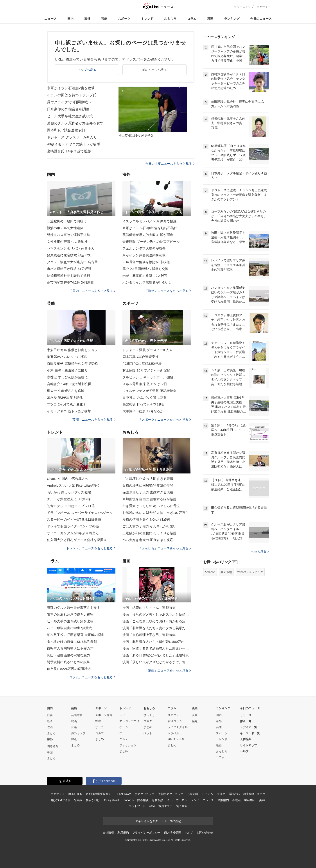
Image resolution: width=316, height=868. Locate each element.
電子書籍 (182, 806)
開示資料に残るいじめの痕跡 (69, 662)
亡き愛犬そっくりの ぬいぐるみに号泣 (151, 506)
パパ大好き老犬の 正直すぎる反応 (148, 540)
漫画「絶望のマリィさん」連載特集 (149, 608)
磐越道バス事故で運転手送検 (69, 235)
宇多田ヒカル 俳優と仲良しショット (74, 350)
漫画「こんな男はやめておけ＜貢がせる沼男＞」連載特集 (157, 621)
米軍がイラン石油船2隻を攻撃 (71, 88)
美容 (262, 800)
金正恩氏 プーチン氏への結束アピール (151, 242)
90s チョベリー (178, 739)
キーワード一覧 (250, 733)
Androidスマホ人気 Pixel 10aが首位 (73, 485)
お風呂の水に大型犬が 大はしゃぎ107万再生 (156, 513)
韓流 (74, 739)
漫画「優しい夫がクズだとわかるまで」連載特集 (157, 662)
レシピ (195, 800)
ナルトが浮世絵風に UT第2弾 (69, 499)
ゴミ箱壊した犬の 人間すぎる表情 (148, 479)
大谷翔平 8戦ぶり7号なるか (143, 411)
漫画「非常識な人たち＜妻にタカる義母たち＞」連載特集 (157, 628)
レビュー (125, 715)
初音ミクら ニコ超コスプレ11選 (71, 506)
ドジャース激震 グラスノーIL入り (148, 350)
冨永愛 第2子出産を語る (65, 397)
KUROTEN (75, 794)
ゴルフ (100, 733)
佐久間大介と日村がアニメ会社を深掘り (77, 540)
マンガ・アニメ (129, 721)
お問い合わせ (205, 833)
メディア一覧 (248, 727)
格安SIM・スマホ (254, 794)
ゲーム (124, 727)
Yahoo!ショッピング (250, 572)
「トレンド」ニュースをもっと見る (89, 548)
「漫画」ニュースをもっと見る (168, 670)
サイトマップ (248, 745)
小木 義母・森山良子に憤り (67, 370)
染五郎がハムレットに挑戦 (67, 357)
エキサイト (264, 7)
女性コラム (175, 721)
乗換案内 (223, 800)
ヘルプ (244, 751)
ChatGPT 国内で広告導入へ (68, 479)
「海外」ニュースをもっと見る (168, 291)
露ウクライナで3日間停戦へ (69, 102)
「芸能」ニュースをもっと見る (92, 420)
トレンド (147, 19)
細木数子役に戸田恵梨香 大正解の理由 (76, 635)
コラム (192, 19)
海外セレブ (78, 733)
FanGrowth (124, 794)
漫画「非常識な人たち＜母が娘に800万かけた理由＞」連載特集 (157, 642)
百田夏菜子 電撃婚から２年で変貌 (72, 363)
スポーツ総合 (104, 715)
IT (121, 733)
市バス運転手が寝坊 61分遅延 (69, 269)
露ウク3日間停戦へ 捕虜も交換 (145, 269)
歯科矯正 (250, 800)
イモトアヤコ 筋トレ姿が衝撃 (69, 411)
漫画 (210, 19)
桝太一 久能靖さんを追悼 (66, 391)
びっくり (149, 715)
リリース (246, 715)
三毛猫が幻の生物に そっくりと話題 (149, 533)
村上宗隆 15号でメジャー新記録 (146, 370)
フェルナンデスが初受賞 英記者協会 (149, 391)
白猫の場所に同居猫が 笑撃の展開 (148, 485)
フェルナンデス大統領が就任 (144, 248)
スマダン (173, 715)
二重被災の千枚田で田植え (67, 221)
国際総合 (53, 746)
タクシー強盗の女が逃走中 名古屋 (72, 262)
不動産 (237, 800)
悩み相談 (143, 800)
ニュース (50, 19)
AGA (152, 806)
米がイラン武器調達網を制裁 (144, 255)
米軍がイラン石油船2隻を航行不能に (150, 228)
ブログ (221, 794)
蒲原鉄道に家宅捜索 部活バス (69, 255)
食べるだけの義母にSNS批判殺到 (72, 642)
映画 (74, 721)
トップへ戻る (87, 70)
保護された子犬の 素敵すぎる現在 (148, 492)
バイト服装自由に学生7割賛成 (69, 628)
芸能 (104, 19)
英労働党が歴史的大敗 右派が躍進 (148, 235)
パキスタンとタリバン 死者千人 (71, 248)
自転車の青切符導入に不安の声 (70, 648)
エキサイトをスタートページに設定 (158, 821)
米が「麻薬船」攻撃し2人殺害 (145, 276)
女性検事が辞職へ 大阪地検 (67, 242)
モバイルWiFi (112, 800)
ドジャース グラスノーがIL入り (72, 137)
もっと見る (260, 551)
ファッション (128, 745)
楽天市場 (226, 572)
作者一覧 (246, 721)
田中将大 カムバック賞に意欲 (145, 397)
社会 (50, 715)
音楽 (74, 727)
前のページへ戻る (155, 70)
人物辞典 (246, 739)
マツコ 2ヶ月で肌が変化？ (67, 404)
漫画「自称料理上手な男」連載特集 (149, 635)
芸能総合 (77, 715)
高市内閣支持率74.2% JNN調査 (70, 282)
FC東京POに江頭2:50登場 (142, 363)
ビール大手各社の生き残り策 (70, 116)
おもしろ (170, 19)
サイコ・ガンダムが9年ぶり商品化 (73, 533)
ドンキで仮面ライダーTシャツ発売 (73, 526)
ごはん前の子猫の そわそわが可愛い (149, 526)
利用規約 (123, 833)
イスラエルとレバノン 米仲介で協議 (149, 221)
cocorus (129, 800)
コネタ (148, 721)
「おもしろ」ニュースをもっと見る (165, 548)
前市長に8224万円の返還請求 (69, 669)
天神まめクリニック (171, 794)
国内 (70, 19)
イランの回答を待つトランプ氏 (72, 95)
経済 (50, 721)
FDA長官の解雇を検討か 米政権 (146, 262)
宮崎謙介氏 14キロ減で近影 (69, 151)
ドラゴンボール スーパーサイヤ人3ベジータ (80, 513)
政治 (50, 727)
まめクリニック (145, 794)
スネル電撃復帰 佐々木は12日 (145, 384)
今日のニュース (261, 19)
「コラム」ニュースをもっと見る (91, 677)
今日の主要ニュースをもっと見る (170, 164)
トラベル (173, 733)
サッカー (101, 727)
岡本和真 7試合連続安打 (66, 130)
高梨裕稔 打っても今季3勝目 (144, 404)
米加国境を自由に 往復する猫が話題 (149, 499)
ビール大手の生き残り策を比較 (70, 621)
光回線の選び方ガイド (100, 794)
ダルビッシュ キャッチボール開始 (148, 377)
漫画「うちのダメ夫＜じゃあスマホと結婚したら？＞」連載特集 (157, 614)
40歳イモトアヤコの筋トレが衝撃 (74, 144)
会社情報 (108, 833)
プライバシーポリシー (146, 833)
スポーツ (124, 19)
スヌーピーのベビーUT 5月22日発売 (74, 519)
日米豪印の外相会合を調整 (68, 109)
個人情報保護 (172, 833)
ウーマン (182, 800)
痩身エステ (165, 806)
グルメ (124, 739)
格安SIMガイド (61, 800)
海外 (87, 19)
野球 (98, 721)
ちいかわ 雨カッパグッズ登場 (69, 492)
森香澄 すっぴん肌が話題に (67, 377)
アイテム (207, 794)
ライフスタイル (178, 727)
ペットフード (137, 806)
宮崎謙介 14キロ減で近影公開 (69, 384)
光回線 (78, 800)
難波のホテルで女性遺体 (65, 228)
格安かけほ (93, 800)
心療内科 (193, 794)
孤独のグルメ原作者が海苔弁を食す (75, 123)
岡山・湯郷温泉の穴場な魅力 (69, 655)
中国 (50, 752)
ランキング (232, 19)
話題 (195, 721)
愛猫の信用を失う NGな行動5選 (146, 519)
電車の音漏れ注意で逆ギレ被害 (70, 614)
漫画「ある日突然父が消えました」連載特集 (156, 655)
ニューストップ (244, 7)
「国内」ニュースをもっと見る (92, 291)
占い (170, 800)
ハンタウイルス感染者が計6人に (147, 282)
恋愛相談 (157, 800)
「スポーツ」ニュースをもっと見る (165, 420)
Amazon (210, 572)
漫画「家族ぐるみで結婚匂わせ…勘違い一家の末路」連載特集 (157, 648)
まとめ (51, 733)
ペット (148, 733)
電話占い (234, 794)
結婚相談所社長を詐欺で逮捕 (69, 276)
